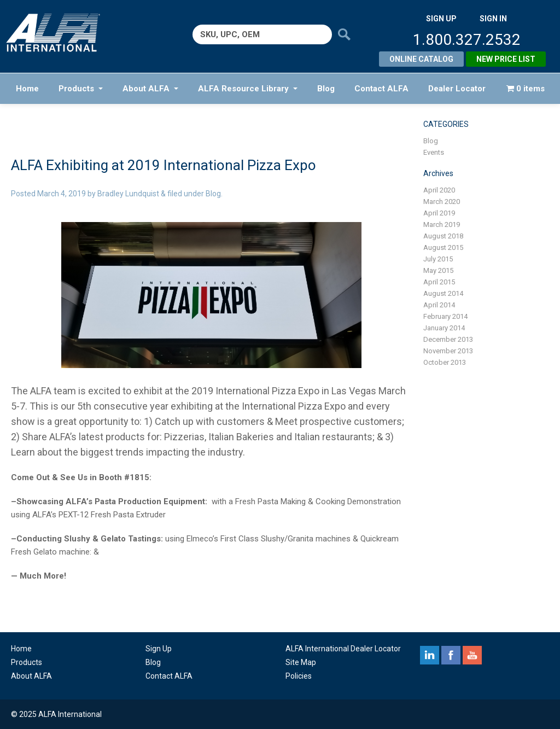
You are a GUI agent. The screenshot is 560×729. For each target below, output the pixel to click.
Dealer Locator (457, 89)
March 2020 (442, 202)
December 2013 (448, 339)
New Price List (506, 59)
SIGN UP (441, 19)
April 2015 (439, 282)
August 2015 (443, 247)
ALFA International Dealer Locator (343, 649)
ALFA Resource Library (248, 89)
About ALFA (150, 89)
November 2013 (448, 351)
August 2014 (443, 293)
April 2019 (439, 213)
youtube (472, 655)
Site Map (301, 662)
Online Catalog (421, 59)
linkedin (430, 655)
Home (27, 89)
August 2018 (443, 236)
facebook (451, 655)
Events (434, 152)
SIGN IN (493, 19)
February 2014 (445, 316)
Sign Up (159, 649)
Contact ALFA (381, 89)
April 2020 (439, 190)
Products (81, 89)
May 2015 (438, 270)
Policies (299, 676)
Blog (326, 89)
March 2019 (442, 224)
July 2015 (438, 259)
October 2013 (445, 362)
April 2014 (439, 305)
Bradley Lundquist (128, 194)
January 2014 (444, 328)
